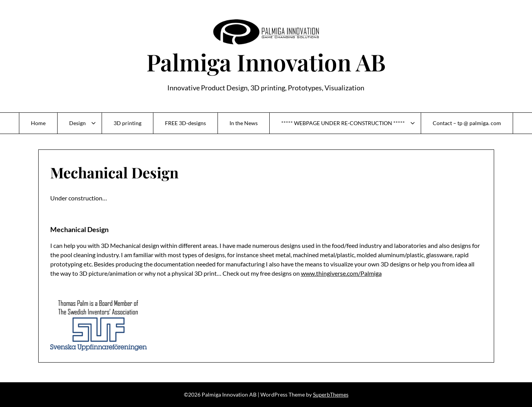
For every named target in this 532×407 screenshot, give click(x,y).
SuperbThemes (331, 394)
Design (77, 123)
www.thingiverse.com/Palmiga (341, 273)
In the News (244, 123)
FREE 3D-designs (185, 123)
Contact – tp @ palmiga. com (467, 123)
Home (38, 123)
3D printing (127, 123)
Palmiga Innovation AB (266, 62)
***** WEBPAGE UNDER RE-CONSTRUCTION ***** (343, 123)
